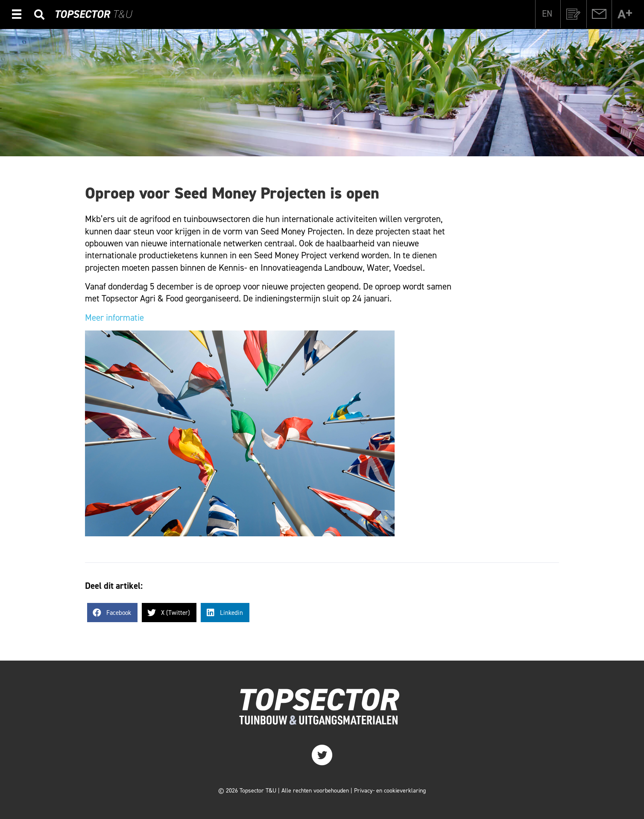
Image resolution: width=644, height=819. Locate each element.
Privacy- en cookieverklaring (390, 791)
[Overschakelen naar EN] (547, 14)
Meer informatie (114, 318)
